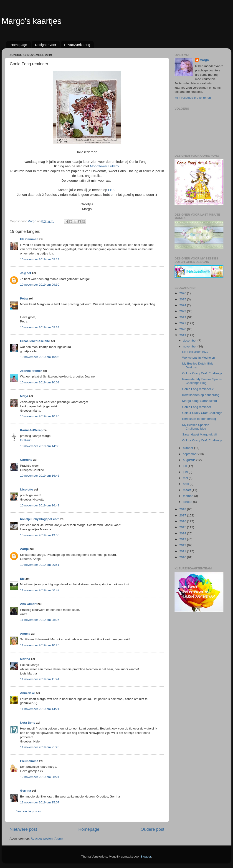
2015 (183, 527)
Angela (25, 634)
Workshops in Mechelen (199, 358)
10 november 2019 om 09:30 (40, 285)
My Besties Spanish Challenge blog (196, 427)
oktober (189, 448)
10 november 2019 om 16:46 (40, 476)
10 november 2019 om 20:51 (40, 565)
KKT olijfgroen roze (195, 352)
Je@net (25, 273)
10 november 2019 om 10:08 (40, 382)
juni (186, 472)
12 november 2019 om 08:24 (40, 777)
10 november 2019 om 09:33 (40, 327)
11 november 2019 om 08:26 (40, 620)
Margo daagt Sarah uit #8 (200, 401)
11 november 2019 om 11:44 (40, 679)
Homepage (19, 45)
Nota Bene (28, 723)
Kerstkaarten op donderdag (201, 395)
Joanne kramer (31, 371)
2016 (183, 521)
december (190, 341)
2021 (183, 323)
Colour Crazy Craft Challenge (202, 373)
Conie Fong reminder (197, 407)
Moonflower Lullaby (104, 166)
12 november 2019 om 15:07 (40, 802)
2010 (183, 557)
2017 (183, 515)
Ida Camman (29, 239)
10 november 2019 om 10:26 (40, 416)
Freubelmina (29, 761)
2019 (183, 335)
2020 (183, 329)
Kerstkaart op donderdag (199, 419)
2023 (183, 311)
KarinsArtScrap (31, 430)
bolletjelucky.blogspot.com (40, 519)
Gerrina (25, 791)
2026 (183, 293)
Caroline (26, 460)
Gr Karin (26, 440)
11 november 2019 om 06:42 (40, 590)
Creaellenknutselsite (35, 341)
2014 (183, 533)
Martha (25, 659)
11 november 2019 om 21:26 (40, 747)
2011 (183, 551)
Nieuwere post (23, 829)
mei (186, 478)
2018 (183, 509)
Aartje (24, 549)
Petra (24, 298)
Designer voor (46, 45)
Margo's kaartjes (32, 21)
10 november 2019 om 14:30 (40, 446)
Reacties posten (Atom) (47, 839)
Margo (204, 60)
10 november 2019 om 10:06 (40, 357)
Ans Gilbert (29, 604)
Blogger (146, 857)
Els (22, 579)
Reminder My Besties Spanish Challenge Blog (203, 381)
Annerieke (27, 693)
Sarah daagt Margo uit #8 (200, 434)
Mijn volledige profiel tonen (193, 98)
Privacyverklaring (77, 45)
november (190, 346)
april (186, 484)
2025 (183, 299)
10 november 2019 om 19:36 (40, 535)
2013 (183, 539)
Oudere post (152, 829)
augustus (190, 460)
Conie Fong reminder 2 (198, 389)
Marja (24, 396)
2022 (183, 317)
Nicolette (27, 489)
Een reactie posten (28, 811)
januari (188, 502)
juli (185, 466)
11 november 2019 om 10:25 (40, 645)
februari (189, 496)
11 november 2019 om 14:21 (40, 709)
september (191, 454)
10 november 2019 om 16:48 (40, 505)
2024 (183, 305)
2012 (183, 545)
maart (187, 490)
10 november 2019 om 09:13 (40, 259)
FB (110, 190)
